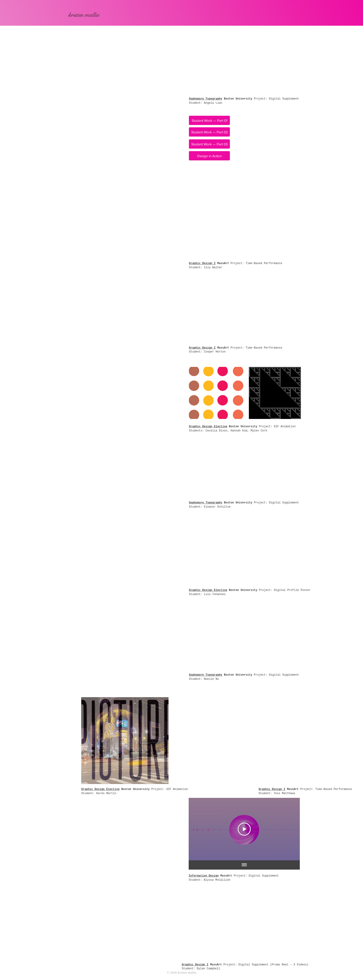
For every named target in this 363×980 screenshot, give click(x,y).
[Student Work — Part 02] (209, 132)
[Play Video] (244, 829)
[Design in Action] (209, 156)
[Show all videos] (244, 865)
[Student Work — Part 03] (209, 144)
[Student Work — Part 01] (209, 120)
